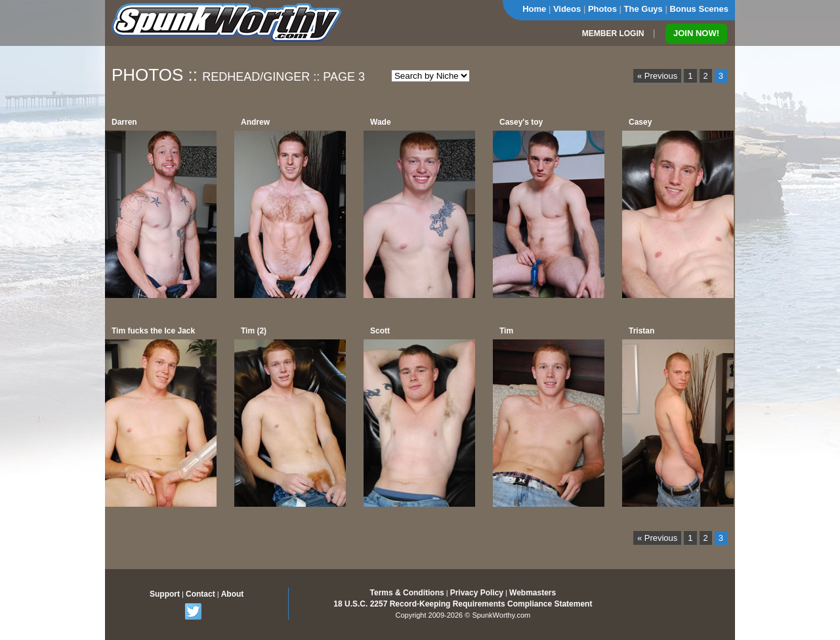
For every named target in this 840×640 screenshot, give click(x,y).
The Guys (643, 9)
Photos (602, 9)
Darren (124, 122)
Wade (381, 122)
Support (165, 594)
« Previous (657, 76)
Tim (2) (254, 331)
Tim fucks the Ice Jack (153, 331)
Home (534, 9)
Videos (567, 9)
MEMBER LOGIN (613, 33)
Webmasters (533, 593)
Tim (506, 331)
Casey (640, 122)
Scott (380, 331)
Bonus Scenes (699, 9)
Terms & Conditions (407, 593)
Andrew (255, 122)
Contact (200, 594)
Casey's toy (521, 122)
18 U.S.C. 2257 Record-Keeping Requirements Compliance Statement (463, 604)
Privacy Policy (477, 593)
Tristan (641, 331)
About (233, 594)
